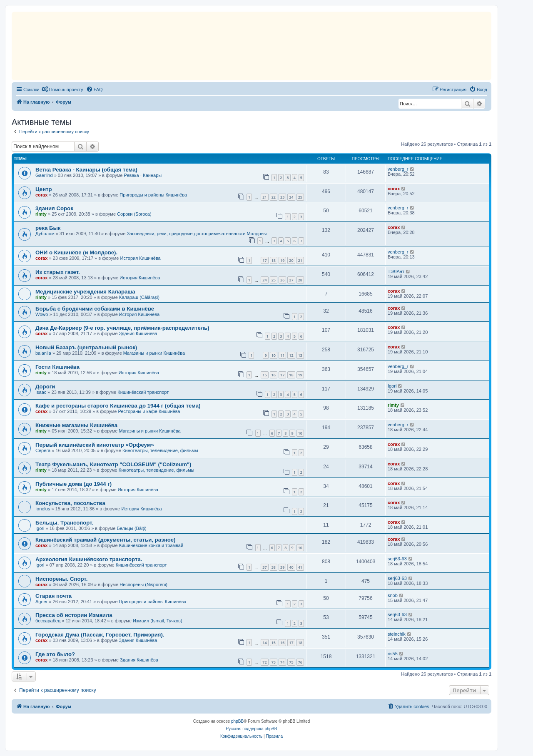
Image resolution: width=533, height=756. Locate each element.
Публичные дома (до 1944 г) (73, 484)
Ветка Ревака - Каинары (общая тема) (86, 170)
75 (291, 662)
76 (300, 662)
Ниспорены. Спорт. (61, 579)
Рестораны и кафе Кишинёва (149, 411)
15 (264, 375)
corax (41, 195)
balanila (43, 353)
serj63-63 (397, 559)
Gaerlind (44, 175)
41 (300, 567)
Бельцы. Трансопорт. (64, 523)
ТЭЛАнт (396, 271)
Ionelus (43, 509)
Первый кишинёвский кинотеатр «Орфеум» (95, 445)
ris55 (393, 654)
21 (264, 197)
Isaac (41, 392)
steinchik (397, 634)
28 (300, 280)
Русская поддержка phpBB (251, 729)
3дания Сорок (54, 208)
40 (291, 567)
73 (274, 662)
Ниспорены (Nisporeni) (143, 584)
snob (393, 595)
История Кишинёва (140, 258)
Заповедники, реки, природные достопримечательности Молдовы (197, 234)
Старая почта (54, 596)
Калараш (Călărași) (139, 297)
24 (291, 197)
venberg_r (398, 169)
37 (264, 567)
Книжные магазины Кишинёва (76, 425)
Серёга (43, 450)
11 (282, 355)
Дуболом (45, 234)
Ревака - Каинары (143, 175)
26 (282, 280)
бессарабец (48, 621)
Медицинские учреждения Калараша (85, 292)
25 (300, 197)
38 (274, 567)
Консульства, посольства (70, 503)
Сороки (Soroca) (134, 214)
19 (282, 260)
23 (282, 197)
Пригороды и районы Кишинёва (153, 195)
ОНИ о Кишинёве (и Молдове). (76, 252)
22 (274, 197)
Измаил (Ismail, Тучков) (158, 621)
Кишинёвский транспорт (143, 392)
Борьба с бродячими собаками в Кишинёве (95, 309)
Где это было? (55, 654)
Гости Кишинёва (57, 367)
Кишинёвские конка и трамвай (151, 545)
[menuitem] (62, 90)
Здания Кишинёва (138, 333)
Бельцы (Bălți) (132, 528)
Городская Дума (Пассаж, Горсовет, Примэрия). (100, 635)
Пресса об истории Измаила (74, 615)
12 (291, 355)
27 (291, 280)
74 (282, 662)
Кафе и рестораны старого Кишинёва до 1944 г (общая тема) (118, 406)
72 (264, 662)
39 (282, 567)
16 (274, 375)
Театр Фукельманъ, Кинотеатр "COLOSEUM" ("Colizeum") (113, 464)
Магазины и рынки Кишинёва (154, 353)
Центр (44, 189)
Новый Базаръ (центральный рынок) (86, 347)
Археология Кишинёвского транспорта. (89, 559)
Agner (41, 602)
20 (291, 260)
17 (264, 260)
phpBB (237, 721)
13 (300, 355)
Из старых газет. (58, 272)
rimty (41, 214)
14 (264, 643)
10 (274, 355)
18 (274, 260)
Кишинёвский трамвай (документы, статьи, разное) (105, 540)
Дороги (45, 387)
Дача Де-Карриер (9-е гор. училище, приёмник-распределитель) (122, 328)
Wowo (42, 314)
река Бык (48, 228)
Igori (392, 386)
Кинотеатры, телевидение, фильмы (160, 450)
